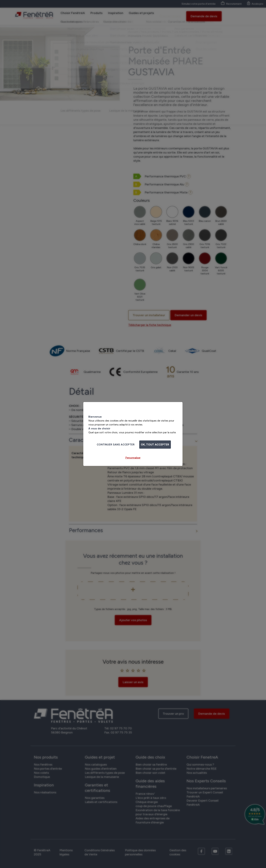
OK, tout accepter (155, 445)
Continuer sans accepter (116, 445)
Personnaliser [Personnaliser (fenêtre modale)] (133, 458)
